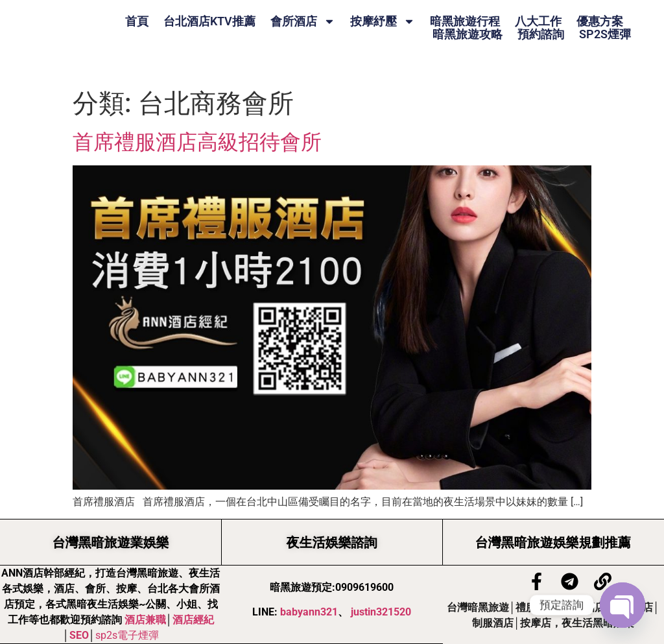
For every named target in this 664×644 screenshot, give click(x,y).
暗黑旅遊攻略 (468, 34)
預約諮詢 (541, 34)
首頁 (137, 21)
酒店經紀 (193, 620)
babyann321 (309, 612)
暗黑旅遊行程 (465, 21)
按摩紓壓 (383, 21)
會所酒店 (303, 21)
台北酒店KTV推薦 (209, 21)
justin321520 (381, 612)
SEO (79, 635)
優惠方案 (600, 21)
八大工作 (538, 21)
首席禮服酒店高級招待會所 (197, 142)
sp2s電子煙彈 (127, 635)
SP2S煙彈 (605, 34)
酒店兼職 (145, 620)
